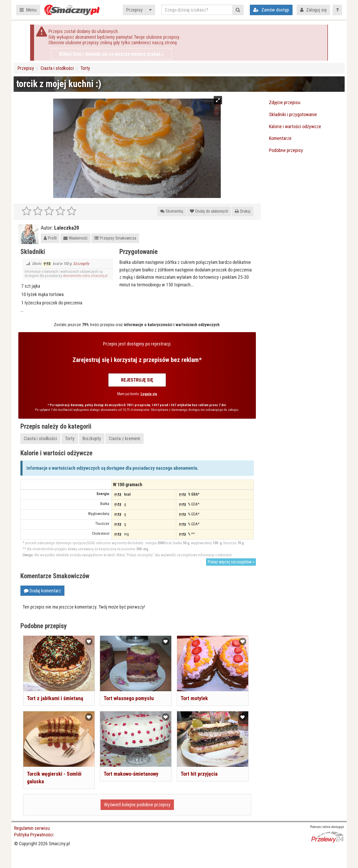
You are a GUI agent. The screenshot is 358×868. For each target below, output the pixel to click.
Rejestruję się (137, 380)
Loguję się (149, 394)
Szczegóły (81, 264)
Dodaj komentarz (42, 591)
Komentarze (280, 138)
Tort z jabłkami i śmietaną (55, 698)
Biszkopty (92, 438)
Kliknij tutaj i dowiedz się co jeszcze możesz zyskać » (111, 54)
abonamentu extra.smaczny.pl (85, 276)
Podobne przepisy (286, 150)
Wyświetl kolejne (137, 805)
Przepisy (134, 10)
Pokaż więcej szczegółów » (231, 562)
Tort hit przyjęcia (199, 774)
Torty (85, 68)
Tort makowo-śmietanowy (131, 774)
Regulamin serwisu (32, 828)
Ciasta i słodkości (57, 68)
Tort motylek (194, 698)
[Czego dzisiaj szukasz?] (197, 10)
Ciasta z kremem (125, 438)
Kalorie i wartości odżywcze (295, 126)
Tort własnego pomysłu (129, 698)
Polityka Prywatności (34, 835)
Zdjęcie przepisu (285, 102)
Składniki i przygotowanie (293, 114)
